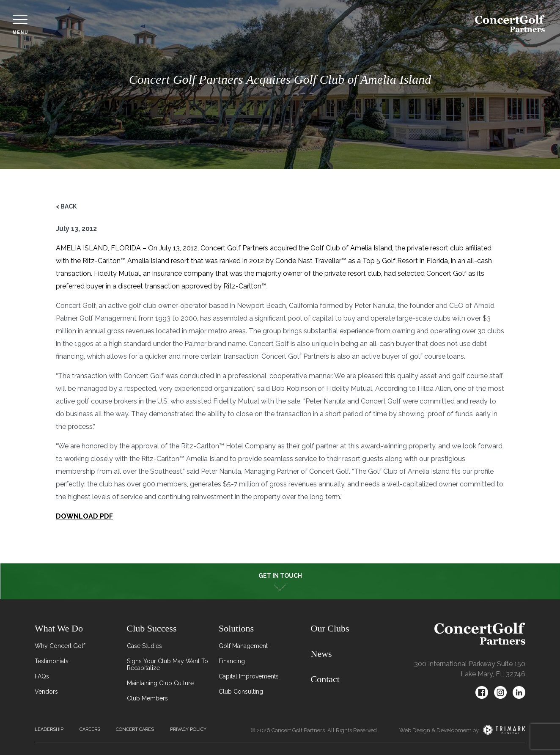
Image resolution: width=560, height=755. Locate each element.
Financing (232, 661)
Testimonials (52, 661)
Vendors (46, 692)
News (321, 654)
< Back (66, 206)
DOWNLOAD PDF (84, 516)
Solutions (236, 628)
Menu (21, 25)
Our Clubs (330, 628)
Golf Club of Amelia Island (351, 248)
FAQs (42, 676)
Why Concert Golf (60, 646)
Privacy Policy (188, 729)
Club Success (152, 628)
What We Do (59, 628)
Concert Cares (135, 729)
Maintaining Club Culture (160, 683)
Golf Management (243, 646)
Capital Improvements (249, 676)
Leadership (49, 729)
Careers (90, 729)
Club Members (147, 698)
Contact (325, 679)
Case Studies (144, 646)
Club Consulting (241, 692)
